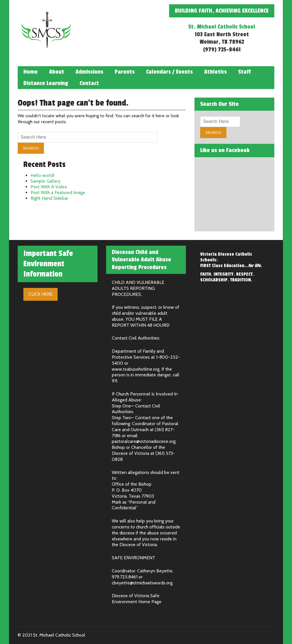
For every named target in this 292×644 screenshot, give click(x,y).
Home (31, 72)
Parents (125, 72)
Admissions (89, 72)
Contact (89, 83)
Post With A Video (49, 187)
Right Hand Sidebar (49, 198)
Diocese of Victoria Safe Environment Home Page (137, 599)
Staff (244, 72)
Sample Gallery (45, 181)
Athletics (215, 72)
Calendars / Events (169, 72)
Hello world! (42, 175)
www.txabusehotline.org (136, 369)
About (57, 72)
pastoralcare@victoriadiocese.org (144, 441)
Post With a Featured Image (58, 192)
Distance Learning (46, 83)
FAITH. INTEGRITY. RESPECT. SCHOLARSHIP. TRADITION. (227, 277)
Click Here (40, 294)
